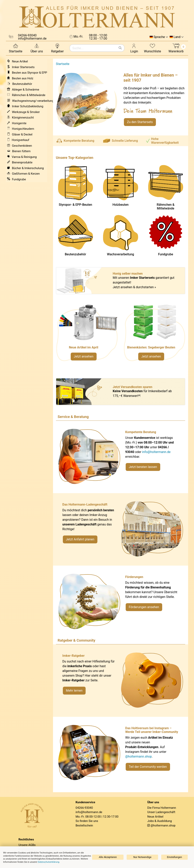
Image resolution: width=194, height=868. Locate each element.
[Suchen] (120, 48)
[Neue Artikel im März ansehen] (87, 334)
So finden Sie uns (87, 821)
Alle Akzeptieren (108, 857)
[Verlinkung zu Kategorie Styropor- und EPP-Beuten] (154, 334)
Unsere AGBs (27, 845)
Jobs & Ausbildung (160, 821)
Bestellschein (84, 825)
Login (134, 48)
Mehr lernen (74, 691)
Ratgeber (57, 48)
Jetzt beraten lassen (143, 467)
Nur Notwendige (142, 857)
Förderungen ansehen (144, 607)
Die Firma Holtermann (162, 808)
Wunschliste (152, 48)
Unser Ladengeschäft (161, 812)
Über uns (37, 48)
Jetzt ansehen (84, 356)
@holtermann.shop (139, 756)
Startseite (16, 48)
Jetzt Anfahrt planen (80, 539)
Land (177, 37)
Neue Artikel (155, 817)
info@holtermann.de (156, 452)
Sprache (159, 37)
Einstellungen (174, 857)
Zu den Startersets (140, 122)
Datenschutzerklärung (49, 862)
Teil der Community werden (148, 767)
